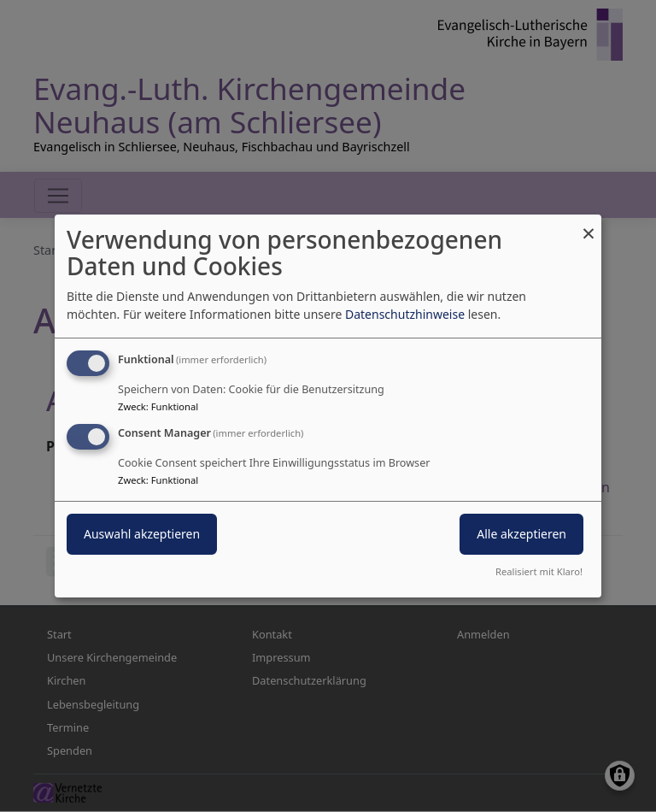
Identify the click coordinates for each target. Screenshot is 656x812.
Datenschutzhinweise (405, 314)
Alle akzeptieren (521, 534)
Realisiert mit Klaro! (539, 571)
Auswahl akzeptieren (142, 534)
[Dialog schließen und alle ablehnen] (589, 225)
